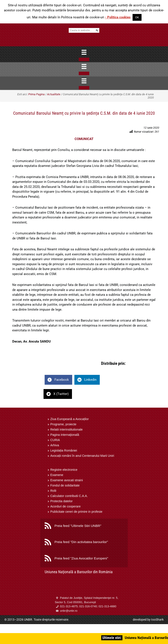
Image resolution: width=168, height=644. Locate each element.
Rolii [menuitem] (53, 491)
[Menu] (84, 52)
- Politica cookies (118, 17)
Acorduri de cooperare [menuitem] (66, 506)
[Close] (84, 59)
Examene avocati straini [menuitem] (67, 480)
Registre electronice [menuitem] (64, 470)
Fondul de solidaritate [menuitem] (65, 485)
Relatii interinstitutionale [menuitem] (66, 429)
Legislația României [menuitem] (64, 450)
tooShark (157, 620)
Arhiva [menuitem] (55, 445)
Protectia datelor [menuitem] (61, 501)
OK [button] (137, 17)
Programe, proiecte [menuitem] (63, 424)
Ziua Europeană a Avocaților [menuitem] (70, 419)
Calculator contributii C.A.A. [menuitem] (69, 496)
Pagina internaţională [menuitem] (65, 435)
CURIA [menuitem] (55, 440)
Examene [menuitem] (57, 475)
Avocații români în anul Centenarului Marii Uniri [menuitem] (82, 456)
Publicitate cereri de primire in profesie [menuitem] (76, 512)
